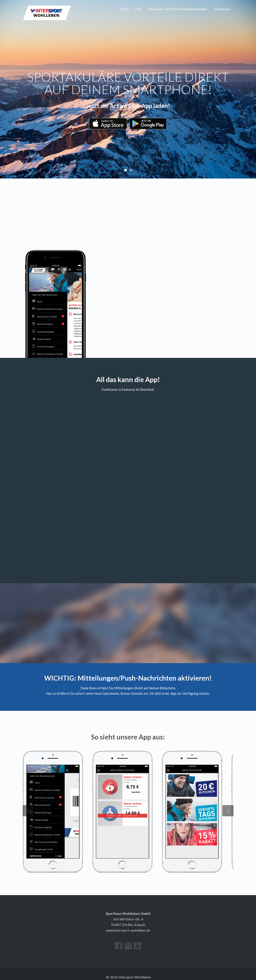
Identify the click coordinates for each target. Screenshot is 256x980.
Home (124, 9)
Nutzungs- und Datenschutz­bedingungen (178, 9)
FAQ (139, 9)
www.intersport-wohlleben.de (128, 923)
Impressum (222, 9)
